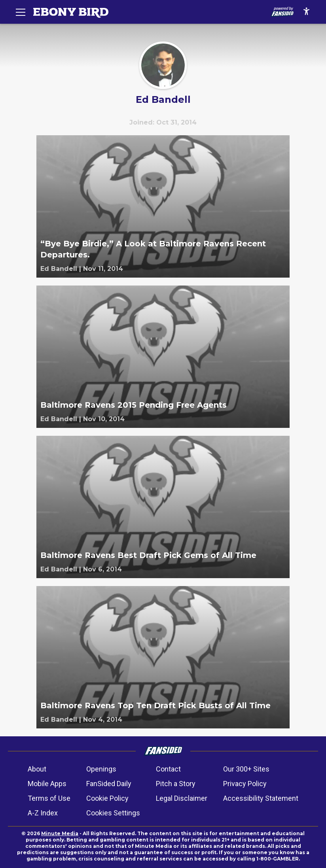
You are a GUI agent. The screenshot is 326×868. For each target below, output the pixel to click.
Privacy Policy (245, 784)
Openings (101, 769)
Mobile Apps (47, 784)
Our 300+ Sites (246, 769)
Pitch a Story (176, 784)
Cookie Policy (107, 798)
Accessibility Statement (261, 798)
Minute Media (60, 833)
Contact (168, 769)
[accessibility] (306, 12)
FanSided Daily (109, 784)
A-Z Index (43, 813)
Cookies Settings (113, 813)
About (37, 769)
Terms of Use (49, 798)
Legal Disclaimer (182, 798)
